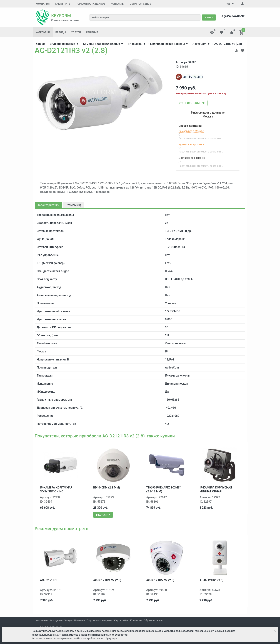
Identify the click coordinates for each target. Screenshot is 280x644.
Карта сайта (121, 620)
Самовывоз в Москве (191, 131)
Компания (43, 4)
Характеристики (48, 205)
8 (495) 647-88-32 (233, 16)
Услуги (76, 32)
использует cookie (54, 631)
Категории (43, 32)
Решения (92, 32)
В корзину (103, 515)
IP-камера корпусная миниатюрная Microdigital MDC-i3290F (218, 492)
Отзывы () (73, 205)
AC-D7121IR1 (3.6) (211, 580)
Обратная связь (140, 4)
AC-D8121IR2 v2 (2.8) (160, 580)
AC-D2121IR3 (49, 580)
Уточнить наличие (192, 103)
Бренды (61, 32)
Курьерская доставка (191, 144)
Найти (209, 17)
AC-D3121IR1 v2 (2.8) (107, 580)
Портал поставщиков (91, 4)
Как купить (63, 4)
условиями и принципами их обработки (104, 635)
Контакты (117, 4)
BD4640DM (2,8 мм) (107, 488)
